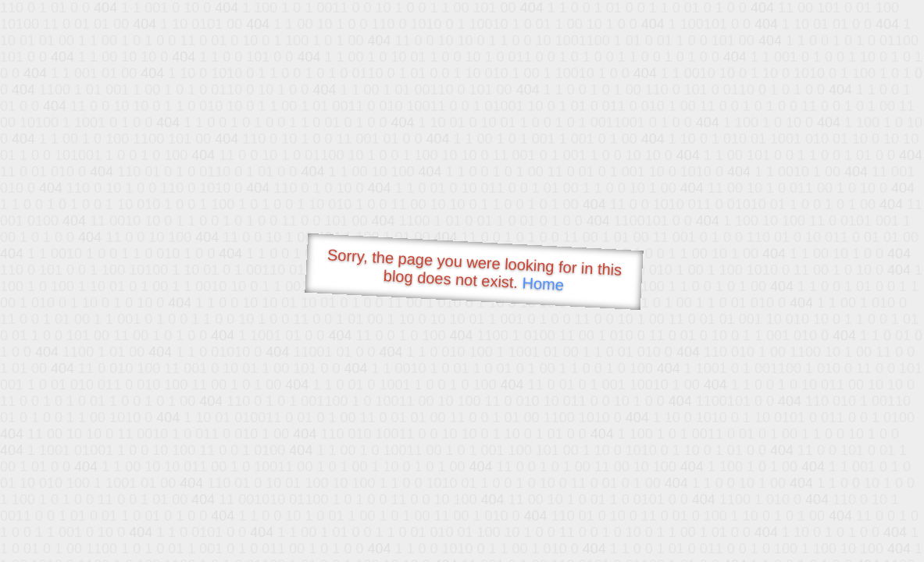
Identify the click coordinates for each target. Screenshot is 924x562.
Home (543, 284)
